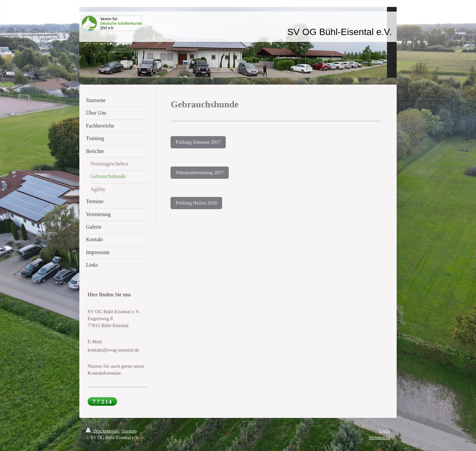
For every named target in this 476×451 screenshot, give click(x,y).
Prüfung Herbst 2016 (196, 203)
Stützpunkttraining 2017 (199, 172)
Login (385, 431)
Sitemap (129, 431)
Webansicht (379, 438)
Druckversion (103, 431)
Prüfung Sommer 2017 (198, 142)
